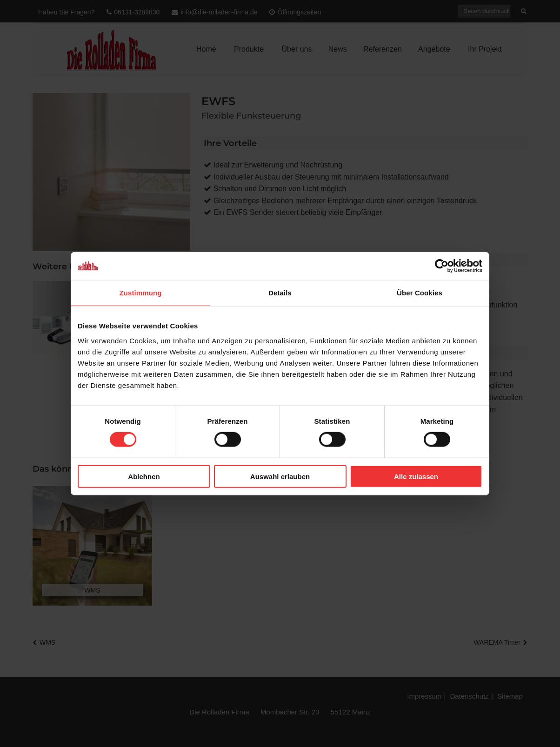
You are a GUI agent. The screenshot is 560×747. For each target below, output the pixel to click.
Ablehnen (144, 476)
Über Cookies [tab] (420, 293)
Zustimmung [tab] (141, 293)
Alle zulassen (416, 476)
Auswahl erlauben (280, 476)
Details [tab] (280, 293)
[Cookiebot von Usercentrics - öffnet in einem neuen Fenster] (442, 266)
